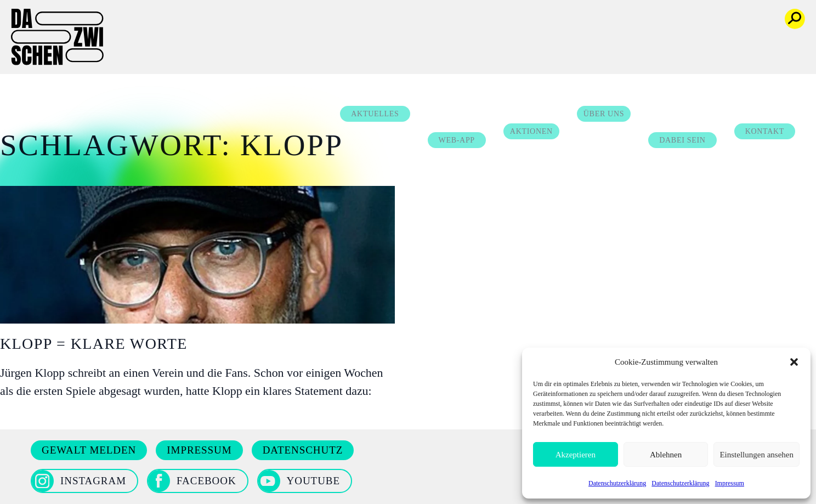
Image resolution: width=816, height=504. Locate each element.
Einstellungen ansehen (756, 455)
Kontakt (777, 43)
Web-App (468, 52)
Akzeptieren (576, 455)
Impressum (730, 483)
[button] (794, 362)
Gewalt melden (89, 450)
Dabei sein (694, 52)
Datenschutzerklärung (617, 483)
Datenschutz (303, 450)
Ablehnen (666, 455)
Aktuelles (387, 26)
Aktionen (543, 43)
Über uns (616, 26)
